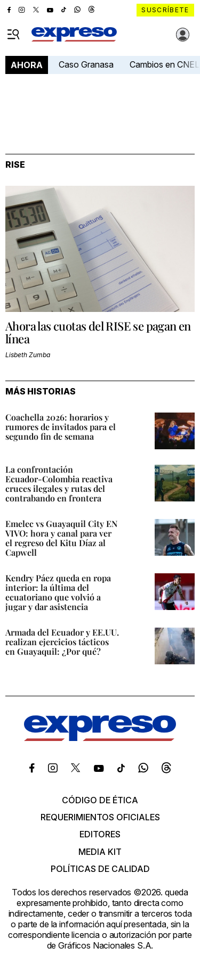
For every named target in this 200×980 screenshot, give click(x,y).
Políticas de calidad (100, 869)
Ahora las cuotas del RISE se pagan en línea (98, 332)
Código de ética (100, 800)
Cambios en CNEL (165, 64)
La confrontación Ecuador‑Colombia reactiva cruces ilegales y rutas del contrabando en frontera (59, 484)
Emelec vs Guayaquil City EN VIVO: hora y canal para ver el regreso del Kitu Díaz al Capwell (61, 538)
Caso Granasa (86, 64)
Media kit (100, 852)
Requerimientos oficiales (100, 817)
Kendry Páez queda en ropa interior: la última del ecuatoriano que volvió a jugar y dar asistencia (58, 592)
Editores (100, 834)
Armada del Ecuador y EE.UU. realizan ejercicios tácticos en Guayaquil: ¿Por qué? (62, 642)
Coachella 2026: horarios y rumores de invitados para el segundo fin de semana (61, 427)
